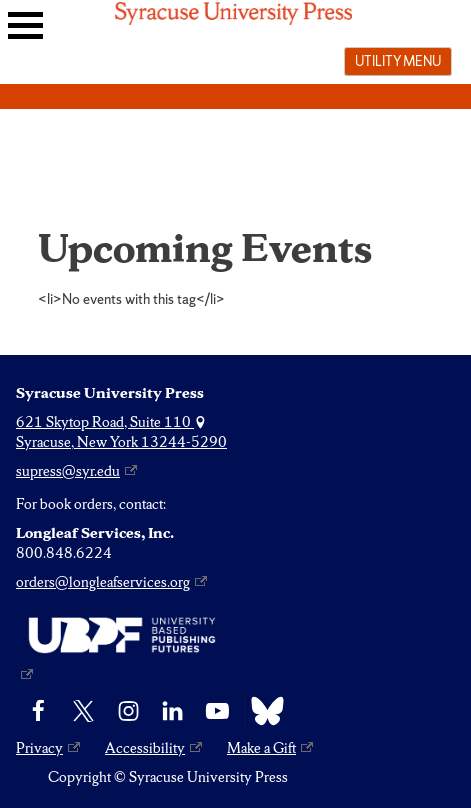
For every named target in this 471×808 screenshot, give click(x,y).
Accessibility (145, 748)
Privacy (39, 748)
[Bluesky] (262, 711)
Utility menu (398, 61)
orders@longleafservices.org (103, 582)
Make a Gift (261, 748)
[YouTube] (217, 711)
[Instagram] (128, 711)
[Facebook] (38, 711)
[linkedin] (172, 711)
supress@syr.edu (68, 471)
